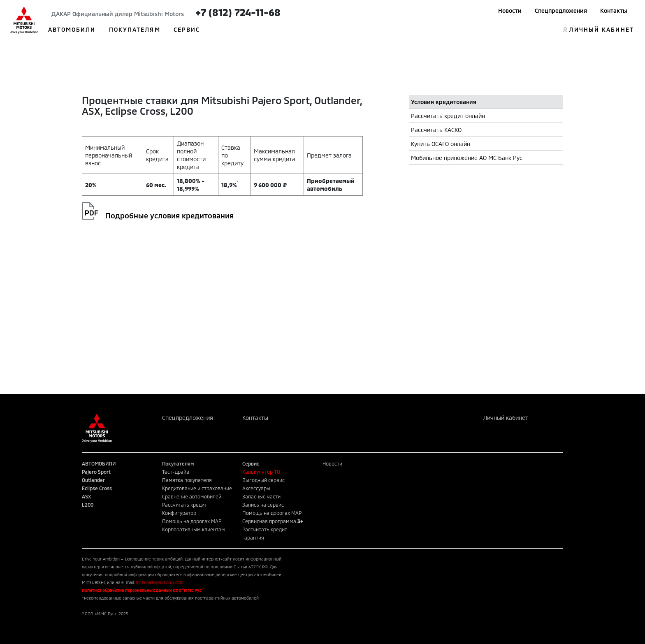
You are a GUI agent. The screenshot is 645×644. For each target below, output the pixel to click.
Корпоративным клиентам (194, 529)
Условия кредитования (444, 102)
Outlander (93, 480)
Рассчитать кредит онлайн (448, 116)
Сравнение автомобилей (192, 496)
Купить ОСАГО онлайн (441, 144)
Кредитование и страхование (197, 488)
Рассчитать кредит (184, 505)
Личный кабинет (506, 418)
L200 (88, 505)
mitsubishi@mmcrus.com (160, 582)
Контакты (614, 10)
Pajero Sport (96, 472)
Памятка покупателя (187, 480)
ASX (86, 496)
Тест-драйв (176, 472)
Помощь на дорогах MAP (192, 521)
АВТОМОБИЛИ (72, 29)
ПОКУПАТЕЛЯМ (135, 29)
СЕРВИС (187, 29)
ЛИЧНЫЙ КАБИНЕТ (601, 29)
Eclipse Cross (97, 488)
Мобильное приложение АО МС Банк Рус (467, 158)
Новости (510, 10)
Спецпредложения (561, 10)
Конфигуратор (179, 513)
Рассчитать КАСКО (436, 130)
